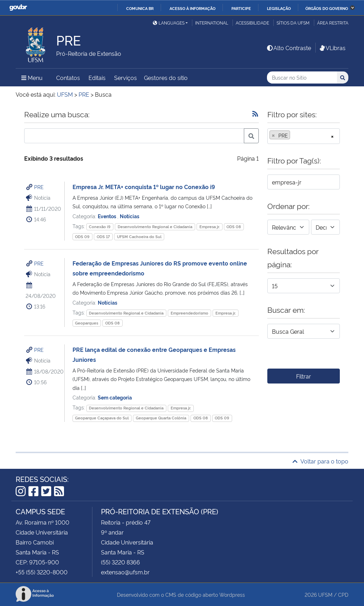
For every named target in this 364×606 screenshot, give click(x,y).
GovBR (18, 8)
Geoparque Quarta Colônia (161, 418)
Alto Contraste (289, 48)
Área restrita (333, 23)
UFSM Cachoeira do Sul (139, 237)
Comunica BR (140, 8)
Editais (97, 77)
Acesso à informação (192, 8)
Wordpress (232, 594)
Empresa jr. (210, 227)
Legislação (279, 8)
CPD (343, 594)
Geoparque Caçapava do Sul (102, 418)
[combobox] (304, 136)
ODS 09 (82, 237)
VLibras (332, 48)
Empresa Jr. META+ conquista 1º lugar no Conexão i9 (144, 187)
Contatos (68, 77)
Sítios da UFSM (293, 23)
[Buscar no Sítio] (302, 78)
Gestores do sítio (166, 77)
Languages (169, 23)
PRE (39, 187)
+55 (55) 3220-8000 (42, 572)
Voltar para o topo (320, 461)
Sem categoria (115, 397)
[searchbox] (294, 135)
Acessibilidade (252, 23)
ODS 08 (234, 227)
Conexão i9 (100, 227)
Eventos (108, 216)
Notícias (130, 216)
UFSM (325, 594)
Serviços (125, 77)
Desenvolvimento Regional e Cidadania (155, 227)
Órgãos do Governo (327, 8)
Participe (241, 8)
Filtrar (304, 376)
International (212, 23)
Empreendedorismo (189, 313)
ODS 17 (103, 237)
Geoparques (87, 323)
